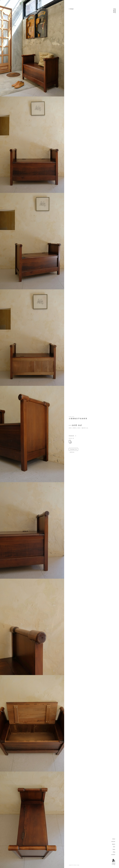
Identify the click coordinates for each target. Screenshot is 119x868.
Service (113, 842)
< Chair (71, 9)
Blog (114, 852)
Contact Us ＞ (74, 449)
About (114, 839)
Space (114, 844)
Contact (113, 855)
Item (114, 847)
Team (114, 849)
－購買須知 (72, 452)
